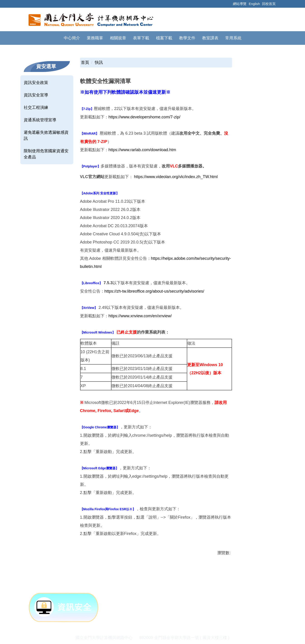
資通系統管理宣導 (40, 114)
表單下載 (115, 38)
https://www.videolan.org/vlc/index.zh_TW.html (176, 171)
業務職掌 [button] (69, 38)
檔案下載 (138, 38)
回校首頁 (269, 4)
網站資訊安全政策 (166, 640)
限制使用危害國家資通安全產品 (46, 148)
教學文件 (161, 38)
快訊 (99, 57)
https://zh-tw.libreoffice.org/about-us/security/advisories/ (154, 285)
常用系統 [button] (207, 38)
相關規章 (92, 38)
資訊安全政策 (36, 77)
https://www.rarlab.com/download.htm (142, 144)
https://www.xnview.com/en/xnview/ (140, 310)
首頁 (85, 57)
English (254, 4)
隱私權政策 (133, 640)
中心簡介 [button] (46, 38)
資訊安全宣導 (36, 89)
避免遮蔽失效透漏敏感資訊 (46, 130)
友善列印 (128, 561)
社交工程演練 (36, 102)
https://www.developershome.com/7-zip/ (144, 111)
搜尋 (264, 38)
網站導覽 (240, 4)
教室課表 (184, 38)
